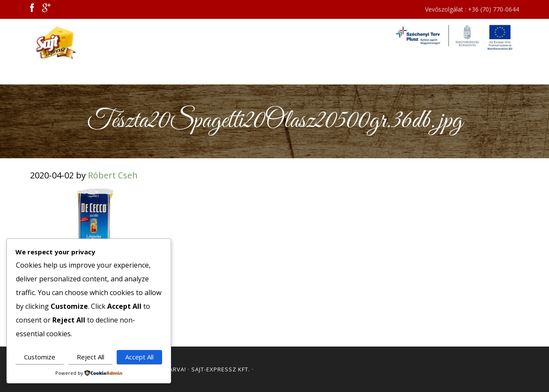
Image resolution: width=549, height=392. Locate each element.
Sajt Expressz (107, 42)
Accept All (139, 357)
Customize (40, 357)
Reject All (90, 357)
